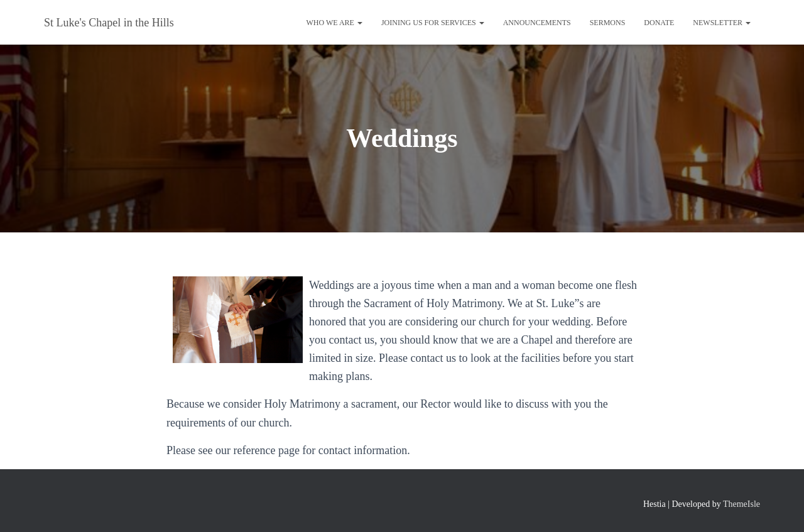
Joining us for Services (433, 23)
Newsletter (722, 23)
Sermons (608, 23)
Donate (659, 23)
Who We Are (334, 23)
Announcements (537, 23)
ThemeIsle (742, 504)
